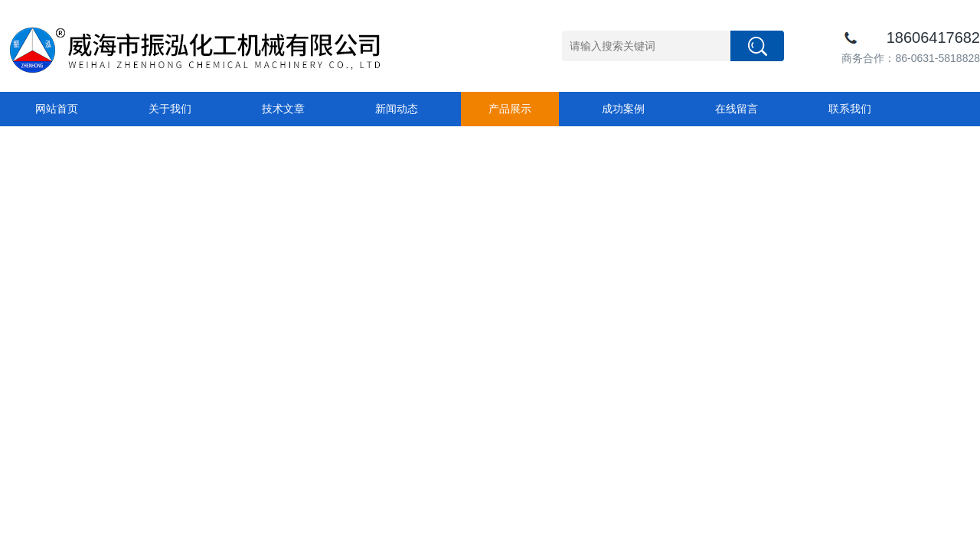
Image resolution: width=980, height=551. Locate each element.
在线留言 (737, 109)
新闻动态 (397, 109)
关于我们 (170, 109)
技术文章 (283, 109)
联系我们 (850, 109)
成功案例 (623, 109)
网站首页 (57, 109)
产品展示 (510, 109)
